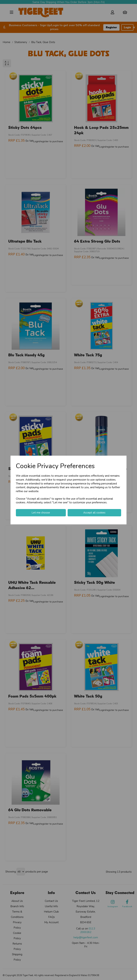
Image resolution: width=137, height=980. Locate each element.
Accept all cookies (94, 513)
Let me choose (41, 513)
